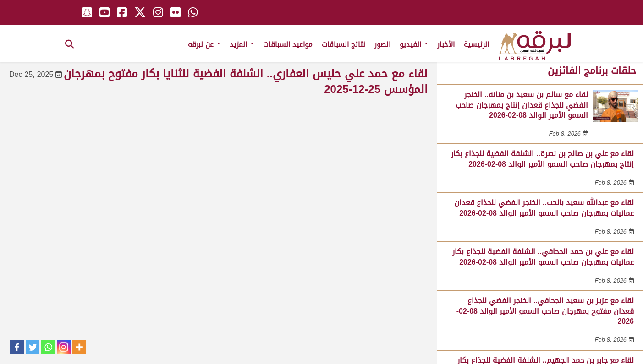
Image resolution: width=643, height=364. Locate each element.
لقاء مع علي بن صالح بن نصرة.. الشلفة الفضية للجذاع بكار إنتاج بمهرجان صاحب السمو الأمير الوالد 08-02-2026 (542, 159)
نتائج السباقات (343, 44)
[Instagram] (64, 347)
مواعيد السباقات (288, 44)
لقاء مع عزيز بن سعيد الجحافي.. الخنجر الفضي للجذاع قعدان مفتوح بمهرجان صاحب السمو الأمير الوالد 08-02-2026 (545, 311)
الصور (382, 44)
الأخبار (446, 44)
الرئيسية (476, 44)
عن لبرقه (204, 44)
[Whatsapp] (48, 347)
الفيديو (414, 44)
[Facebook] (17, 347)
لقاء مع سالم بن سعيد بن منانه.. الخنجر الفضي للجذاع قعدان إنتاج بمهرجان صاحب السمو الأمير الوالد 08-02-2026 (522, 105)
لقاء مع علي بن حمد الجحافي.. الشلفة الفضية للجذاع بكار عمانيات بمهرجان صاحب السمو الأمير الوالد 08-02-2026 (543, 257)
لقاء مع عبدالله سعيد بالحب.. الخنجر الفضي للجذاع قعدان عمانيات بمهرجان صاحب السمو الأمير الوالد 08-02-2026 (544, 208)
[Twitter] (33, 347)
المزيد (242, 44)
